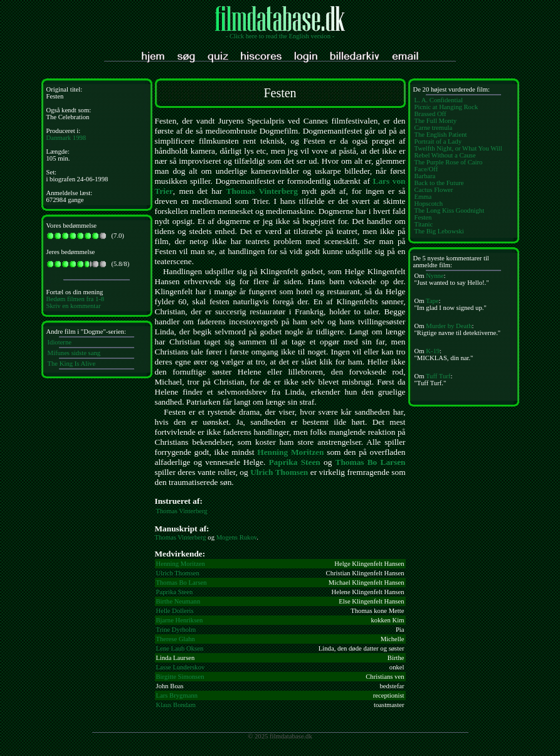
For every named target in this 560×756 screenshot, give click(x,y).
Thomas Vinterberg (262, 191)
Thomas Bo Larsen (371, 462)
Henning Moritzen (290, 452)
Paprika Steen (294, 462)
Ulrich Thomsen (279, 472)
